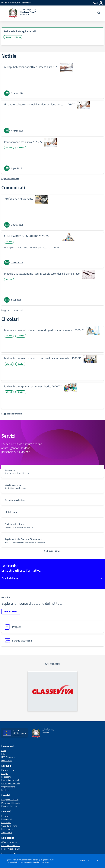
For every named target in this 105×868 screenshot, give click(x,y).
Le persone (6, 777)
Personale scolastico (11, 803)
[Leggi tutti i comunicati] (12, 310)
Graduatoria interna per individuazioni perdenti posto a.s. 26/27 (39, 104)
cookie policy (44, 862)
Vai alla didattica (11, 612)
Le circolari (6, 823)
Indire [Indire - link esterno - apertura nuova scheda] (4, 750)
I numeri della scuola (11, 780)
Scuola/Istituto (10, 578)
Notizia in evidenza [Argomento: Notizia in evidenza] (13, 37)
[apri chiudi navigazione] (4, 13)
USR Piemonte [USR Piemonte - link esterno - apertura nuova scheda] (8, 757)
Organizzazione (8, 787)
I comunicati (7, 819)
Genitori (21, 148)
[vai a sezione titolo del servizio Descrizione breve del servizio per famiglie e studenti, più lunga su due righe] (52, 471)
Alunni (9, 148)
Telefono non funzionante (19, 199)
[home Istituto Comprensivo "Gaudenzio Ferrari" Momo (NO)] (23, 13)
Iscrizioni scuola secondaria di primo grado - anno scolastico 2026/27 (43, 358)
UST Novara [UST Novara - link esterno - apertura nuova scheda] (7, 760)
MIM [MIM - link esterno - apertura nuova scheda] (3, 754)
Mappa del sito (9, 854)
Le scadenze (7, 829)
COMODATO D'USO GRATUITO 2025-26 (26, 236)
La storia (5, 790)
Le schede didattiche (11, 845)
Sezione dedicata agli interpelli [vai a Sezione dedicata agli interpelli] (20, 31)
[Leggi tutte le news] (10, 179)
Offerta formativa (9, 842)
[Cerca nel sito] (99, 13)
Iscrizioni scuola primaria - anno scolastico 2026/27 (33, 386)
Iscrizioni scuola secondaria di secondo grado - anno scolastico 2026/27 (44, 330)
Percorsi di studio (9, 806)
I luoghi (5, 773)
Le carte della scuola (11, 783)
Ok (97, 860)
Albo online (6, 832)
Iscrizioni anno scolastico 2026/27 (23, 142)
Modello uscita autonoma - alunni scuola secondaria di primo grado (42, 274)
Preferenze (86, 860)
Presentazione (8, 770)
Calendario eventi (9, 826)
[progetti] (52, 627)
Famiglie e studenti (10, 800)
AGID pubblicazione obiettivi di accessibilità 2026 (31, 67)
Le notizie (6, 816)
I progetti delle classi (11, 849)
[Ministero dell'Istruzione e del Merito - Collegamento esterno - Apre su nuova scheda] (16, 3)
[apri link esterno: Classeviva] (52, 691)
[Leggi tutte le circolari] (12, 414)
